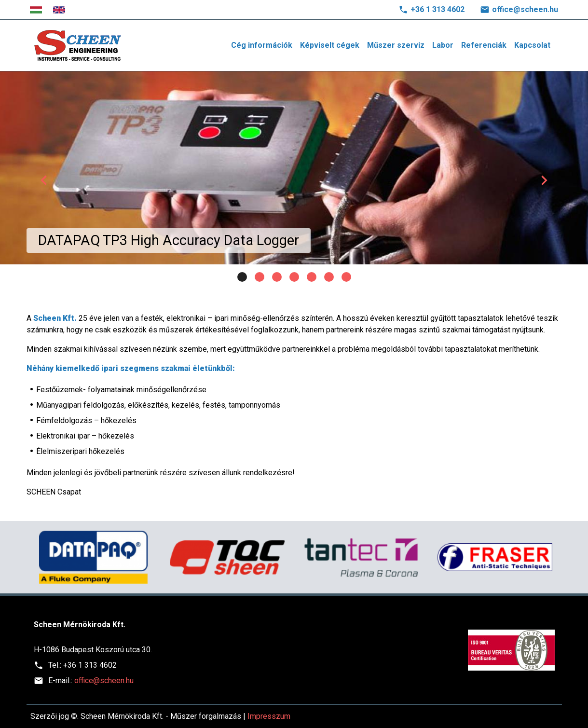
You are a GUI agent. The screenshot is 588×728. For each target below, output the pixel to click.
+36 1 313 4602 (438, 9)
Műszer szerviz (396, 45)
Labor (443, 45)
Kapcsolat (532, 45)
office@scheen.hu (525, 9)
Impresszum (269, 716)
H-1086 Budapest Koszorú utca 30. (93, 650)
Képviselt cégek (330, 45)
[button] (44, 180)
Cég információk (262, 45)
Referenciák (484, 45)
